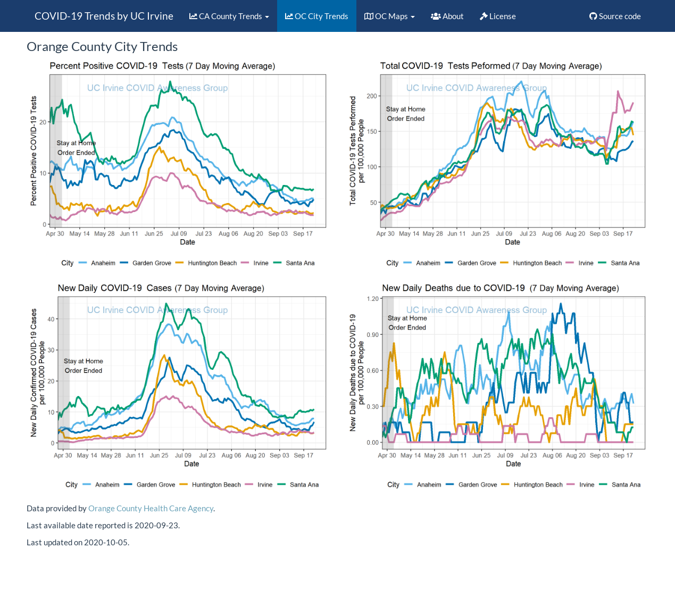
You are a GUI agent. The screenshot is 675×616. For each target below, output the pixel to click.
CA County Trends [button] (229, 16)
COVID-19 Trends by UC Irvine (104, 16)
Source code (615, 16)
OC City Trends (317, 16)
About (447, 16)
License (498, 16)
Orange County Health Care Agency (151, 508)
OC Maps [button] (390, 16)
